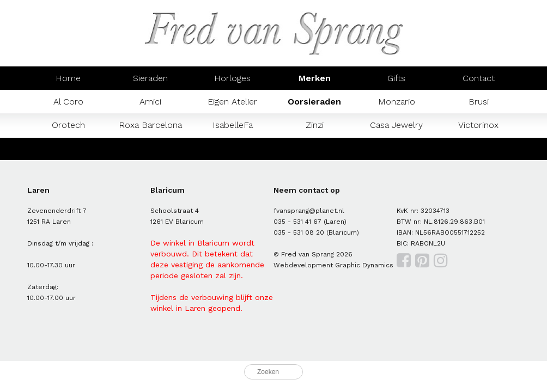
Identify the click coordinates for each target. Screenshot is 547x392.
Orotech (68, 125)
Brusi (479, 102)
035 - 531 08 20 (299, 232)
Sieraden (150, 78)
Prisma (150, 148)
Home (68, 78)
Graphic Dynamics (364, 265)
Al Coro (68, 102)
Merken (315, 78)
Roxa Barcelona (150, 125)
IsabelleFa (233, 125)
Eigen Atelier (232, 102)
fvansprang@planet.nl (309, 211)
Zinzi (315, 125)
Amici (150, 102)
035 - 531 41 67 (297, 222)
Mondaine (68, 148)
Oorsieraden (314, 102)
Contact (479, 78)
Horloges (232, 78)
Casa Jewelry (396, 125)
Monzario (397, 102)
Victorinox (478, 125)
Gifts (396, 78)
